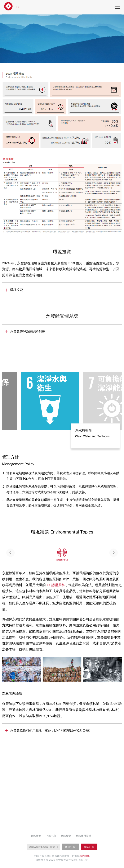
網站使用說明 (83, 836)
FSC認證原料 (55, 585)
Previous (10, 553)
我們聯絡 (85, 856)
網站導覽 (66, 836)
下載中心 (51, 836)
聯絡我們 (36, 836)
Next (114, 553)
